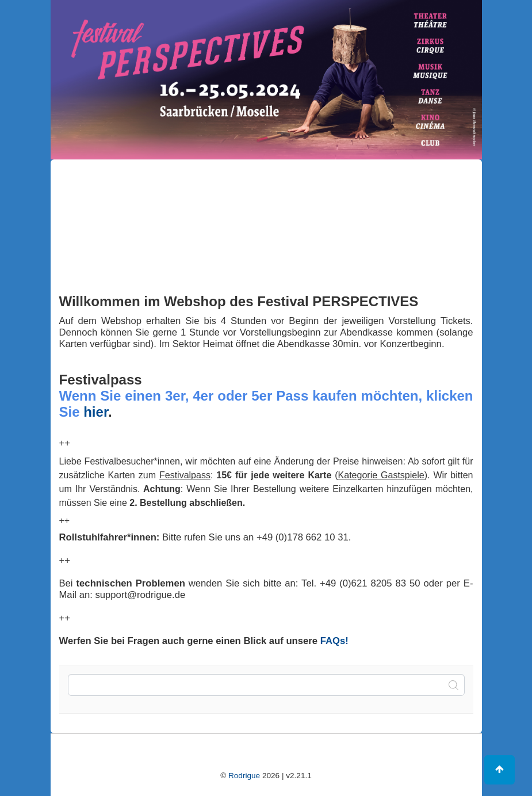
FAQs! (334, 641)
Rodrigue (244, 776)
